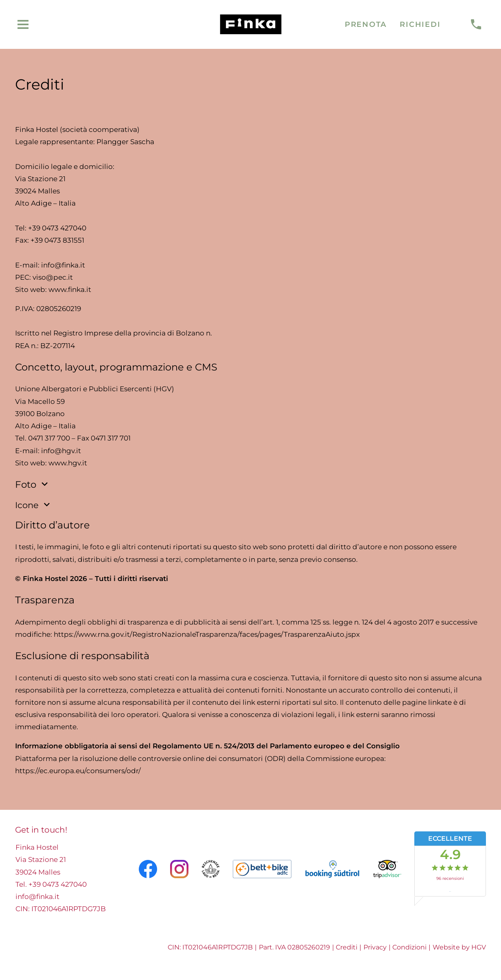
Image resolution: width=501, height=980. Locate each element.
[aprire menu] (23, 25)
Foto (33, 485)
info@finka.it (63, 265)
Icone (34, 505)
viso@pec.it (53, 277)
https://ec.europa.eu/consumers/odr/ (78, 771)
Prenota (366, 24)
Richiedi (420, 24)
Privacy (375, 947)
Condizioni (409, 947)
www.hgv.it (68, 463)
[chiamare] (476, 25)
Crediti (347, 947)
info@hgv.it (61, 451)
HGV (479, 947)
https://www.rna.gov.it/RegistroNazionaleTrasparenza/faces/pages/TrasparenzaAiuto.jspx (207, 634)
